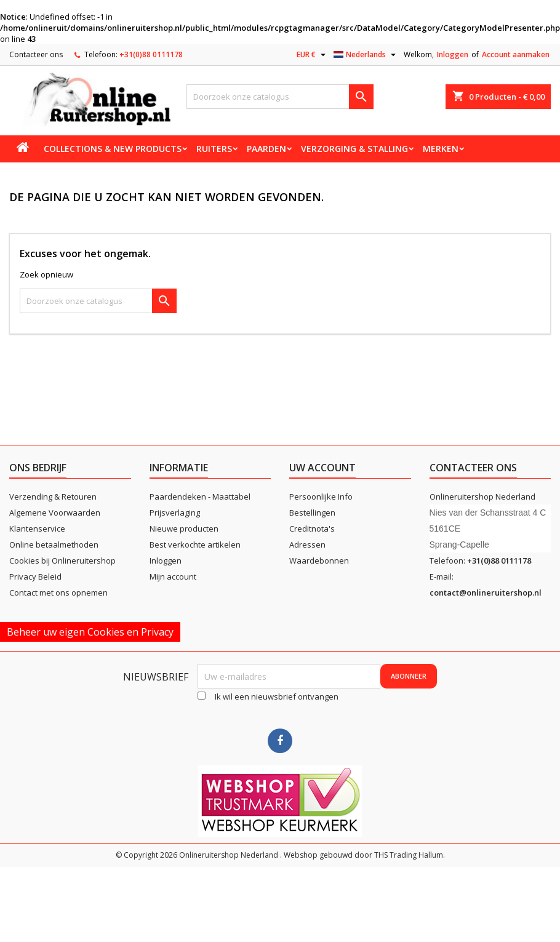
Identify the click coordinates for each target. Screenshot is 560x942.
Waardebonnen (319, 561)
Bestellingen (312, 513)
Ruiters (214, 149)
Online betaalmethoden (54, 545)
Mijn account (173, 577)
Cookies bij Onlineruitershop (62, 561)
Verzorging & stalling (354, 149)
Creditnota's (312, 529)
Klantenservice (37, 529)
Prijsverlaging (175, 513)
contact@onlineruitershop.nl (486, 593)
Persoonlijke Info (321, 497)
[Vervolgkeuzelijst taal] (366, 55)
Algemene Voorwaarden (55, 513)
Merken (441, 149)
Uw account (322, 468)
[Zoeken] (280, 97)
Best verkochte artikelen (195, 545)
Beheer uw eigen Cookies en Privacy (90, 632)
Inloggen (453, 54)
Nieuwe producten (184, 529)
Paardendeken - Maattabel (200, 497)
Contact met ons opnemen (58, 593)
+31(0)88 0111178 (151, 54)
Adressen (307, 545)
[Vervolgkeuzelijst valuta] (313, 55)
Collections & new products (113, 149)
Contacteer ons (36, 54)
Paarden (266, 149)
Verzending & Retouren (53, 497)
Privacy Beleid (35, 577)
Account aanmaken (516, 54)
